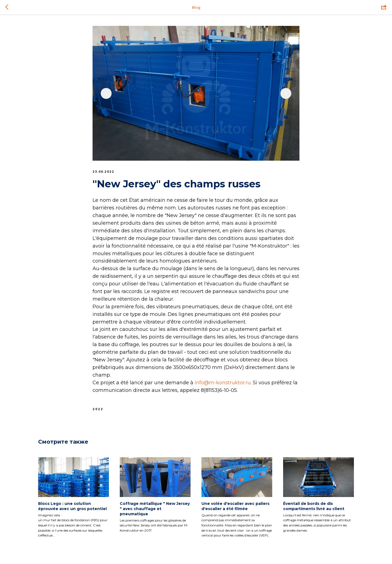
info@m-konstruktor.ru (223, 383)
